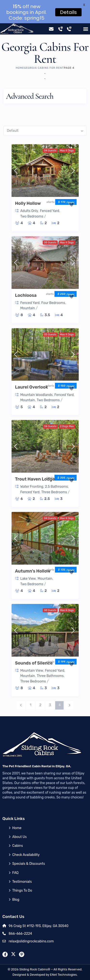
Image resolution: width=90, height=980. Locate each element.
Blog (16, 900)
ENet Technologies (63, 975)
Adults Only (29, 211)
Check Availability (26, 855)
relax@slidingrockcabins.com (31, 941)
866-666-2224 (20, 934)
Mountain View (32, 671)
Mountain (28, 308)
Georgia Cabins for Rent (44, 68)
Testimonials (22, 882)
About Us (19, 837)
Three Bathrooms (50, 676)
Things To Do (22, 891)
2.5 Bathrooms (57, 487)
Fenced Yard (50, 211)
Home (20, 68)
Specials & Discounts (29, 864)
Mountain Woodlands (37, 395)
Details (68, 12)
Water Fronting (32, 487)
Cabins (18, 846)
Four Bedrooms (53, 303)
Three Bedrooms (54, 492)
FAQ (15, 873)
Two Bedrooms (32, 216)
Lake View (28, 579)
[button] (86, 29)
